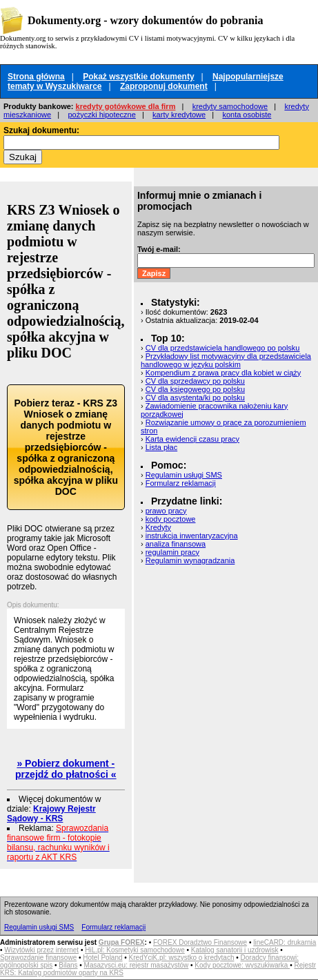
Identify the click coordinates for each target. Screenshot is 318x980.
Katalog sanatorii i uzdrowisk (235, 950)
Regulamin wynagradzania (190, 560)
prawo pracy (166, 511)
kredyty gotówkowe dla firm (126, 106)
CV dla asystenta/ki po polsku (195, 398)
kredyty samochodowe (230, 106)
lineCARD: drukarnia (285, 942)
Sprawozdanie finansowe (38, 958)
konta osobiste (247, 115)
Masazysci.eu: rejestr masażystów (137, 965)
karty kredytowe (179, 115)
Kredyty (158, 527)
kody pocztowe (171, 519)
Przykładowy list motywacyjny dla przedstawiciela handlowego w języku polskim (226, 360)
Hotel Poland (102, 958)
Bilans (68, 965)
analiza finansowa (176, 544)
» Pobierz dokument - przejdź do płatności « (66, 769)
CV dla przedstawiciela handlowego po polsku (223, 348)
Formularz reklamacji (181, 483)
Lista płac (161, 447)
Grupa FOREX (122, 942)
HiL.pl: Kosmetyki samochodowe (135, 950)
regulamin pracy (172, 552)
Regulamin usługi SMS (184, 475)
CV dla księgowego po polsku (195, 389)
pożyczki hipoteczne (101, 115)
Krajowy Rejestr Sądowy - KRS (51, 814)
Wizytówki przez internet (41, 950)
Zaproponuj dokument (164, 86)
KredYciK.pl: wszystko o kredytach (182, 958)
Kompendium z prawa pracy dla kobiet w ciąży (223, 373)
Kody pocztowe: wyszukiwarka (242, 965)
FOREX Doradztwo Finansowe (200, 942)
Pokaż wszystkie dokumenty (138, 77)
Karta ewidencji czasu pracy (192, 439)
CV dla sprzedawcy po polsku (195, 381)
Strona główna (36, 77)
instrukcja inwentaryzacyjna (192, 536)
